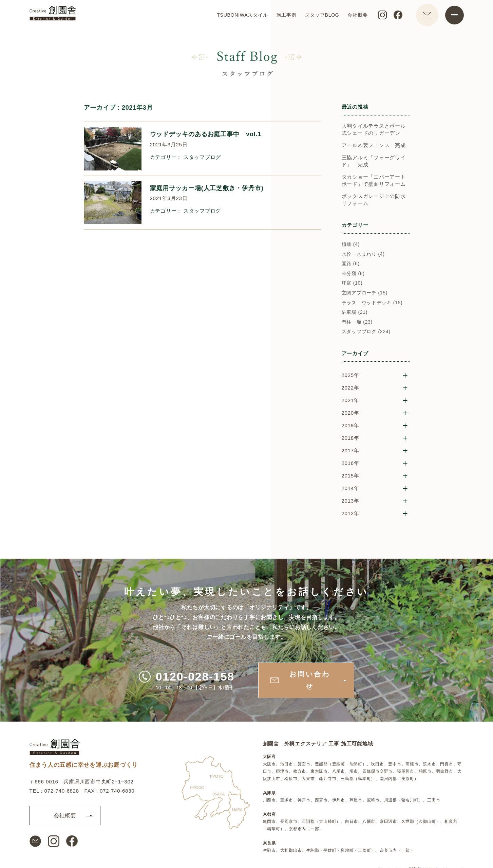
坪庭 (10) (352, 284)
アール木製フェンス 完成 (374, 146)
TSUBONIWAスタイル (239, 16)
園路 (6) (351, 264)
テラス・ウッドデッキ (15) (372, 303)
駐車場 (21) (355, 313)
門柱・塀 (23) (357, 323)
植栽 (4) (351, 245)
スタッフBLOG (318, 16)
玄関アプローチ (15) (365, 293)
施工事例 (283, 16)
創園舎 (415, 857)
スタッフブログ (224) (366, 332)
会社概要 (354, 16)
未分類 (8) (353, 274)
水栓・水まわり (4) (363, 254)
